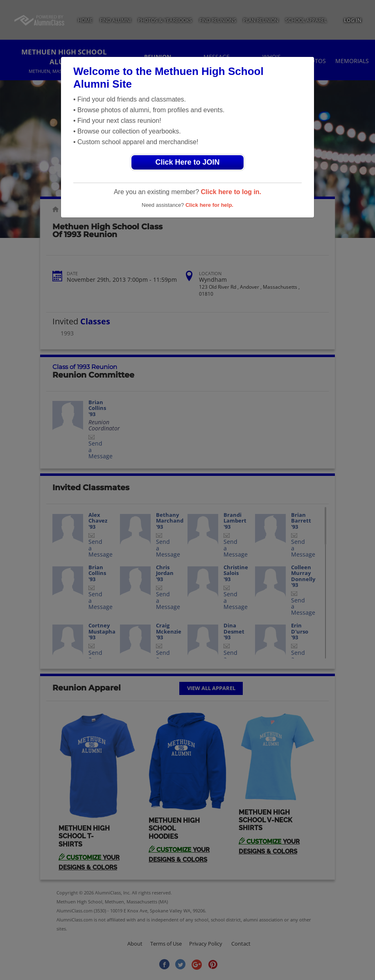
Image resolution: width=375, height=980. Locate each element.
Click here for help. (209, 205)
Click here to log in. (231, 192)
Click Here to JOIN (187, 162)
